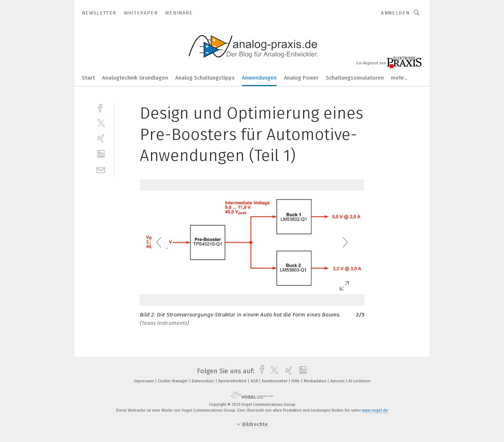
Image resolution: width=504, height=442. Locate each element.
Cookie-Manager (173, 381)
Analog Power (301, 78)
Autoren (338, 381)
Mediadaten (316, 381)
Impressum (144, 381)
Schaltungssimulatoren (355, 78)
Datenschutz (204, 381)
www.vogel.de (375, 410)
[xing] (101, 138)
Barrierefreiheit (233, 381)
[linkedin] (101, 154)
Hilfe (296, 381)
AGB (255, 381)
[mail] (101, 169)
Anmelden (395, 13)
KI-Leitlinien (360, 381)
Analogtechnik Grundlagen (135, 78)
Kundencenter (275, 381)
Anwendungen (259, 78)
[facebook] (101, 107)
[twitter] (101, 123)
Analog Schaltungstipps (205, 78)
